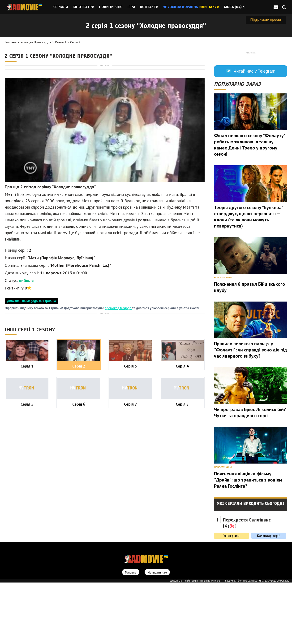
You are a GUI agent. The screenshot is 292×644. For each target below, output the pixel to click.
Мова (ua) (233, 7)
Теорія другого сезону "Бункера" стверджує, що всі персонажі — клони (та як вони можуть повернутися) (249, 278)
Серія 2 (75, 42)
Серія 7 (131, 537)
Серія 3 (131, 498)
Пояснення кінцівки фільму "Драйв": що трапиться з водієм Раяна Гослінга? (248, 541)
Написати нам (158, 634)
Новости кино (223, 339)
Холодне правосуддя (36, 42)
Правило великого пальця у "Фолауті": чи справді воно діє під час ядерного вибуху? (251, 411)
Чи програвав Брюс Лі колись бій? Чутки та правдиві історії (250, 474)
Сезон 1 (61, 42)
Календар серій (269, 597)
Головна (11, 42)
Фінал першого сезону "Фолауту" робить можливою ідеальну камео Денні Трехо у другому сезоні (250, 206)
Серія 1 (27, 498)
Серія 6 (79, 537)
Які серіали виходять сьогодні (251, 565)
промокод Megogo (119, 374)
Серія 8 (182, 537)
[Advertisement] (105, 101)
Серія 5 (27, 537)
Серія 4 (182, 498)
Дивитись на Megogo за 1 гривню (32, 367)
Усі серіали (232, 597)
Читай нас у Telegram (251, 132)
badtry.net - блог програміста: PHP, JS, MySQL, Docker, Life (257, 642)
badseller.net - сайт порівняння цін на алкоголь (195, 642)
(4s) (247, 584)
